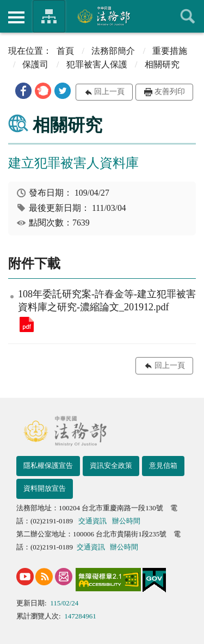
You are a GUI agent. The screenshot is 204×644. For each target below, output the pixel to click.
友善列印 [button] (170, 92)
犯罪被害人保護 (97, 64)
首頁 (65, 51)
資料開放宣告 (45, 488)
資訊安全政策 (111, 465)
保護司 (35, 64)
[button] (23, 91)
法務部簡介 (113, 51)
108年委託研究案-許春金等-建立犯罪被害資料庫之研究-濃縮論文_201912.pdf (27, 324)
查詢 (188, 16)
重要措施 (170, 51)
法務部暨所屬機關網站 (49, 16)
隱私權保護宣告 (48, 465)
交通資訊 (92, 521)
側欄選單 (16, 17)
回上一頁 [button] (109, 92)
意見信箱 (163, 465)
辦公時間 (126, 521)
